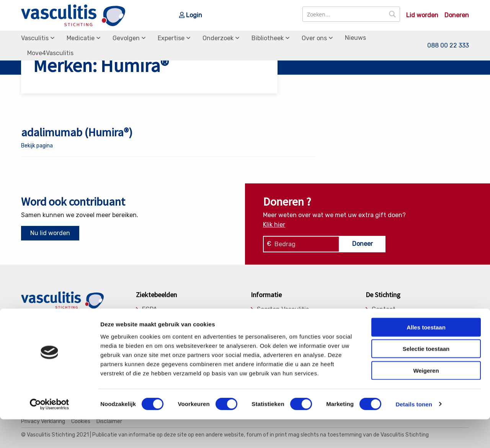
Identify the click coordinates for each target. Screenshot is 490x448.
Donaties (385, 319)
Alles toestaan (426, 356)
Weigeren (426, 399)
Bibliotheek (268, 38)
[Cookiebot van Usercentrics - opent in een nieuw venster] (50, 433)
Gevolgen (126, 38)
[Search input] (344, 14)
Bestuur (383, 329)
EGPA (150, 309)
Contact (384, 309)
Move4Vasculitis (50, 53)
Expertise (171, 38)
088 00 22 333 (448, 45)
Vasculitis (35, 38)
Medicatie (81, 38)
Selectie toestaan (426, 378)
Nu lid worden (50, 233)
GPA (148, 319)
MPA (148, 329)
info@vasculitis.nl (81, 329)
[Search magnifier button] (392, 14)
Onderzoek (218, 38)
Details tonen (414, 433)
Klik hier (274, 225)
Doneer (363, 244)
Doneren (457, 15)
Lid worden (422, 15)
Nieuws (355, 38)
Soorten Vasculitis (283, 309)
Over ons (314, 38)
